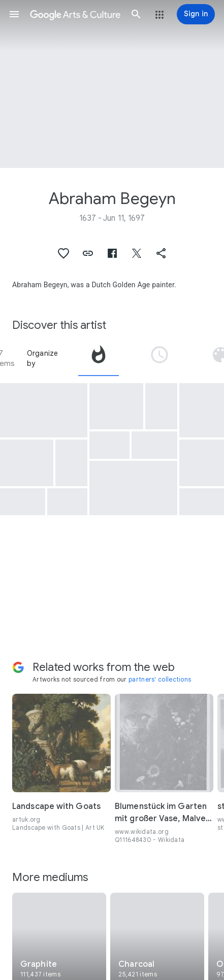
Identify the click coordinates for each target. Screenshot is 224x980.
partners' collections (160, 679)
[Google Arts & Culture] (75, 14)
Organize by (43, 358)
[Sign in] (196, 14)
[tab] (99, 358)
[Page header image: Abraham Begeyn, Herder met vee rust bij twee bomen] (112, 84)
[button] (14, 14)
